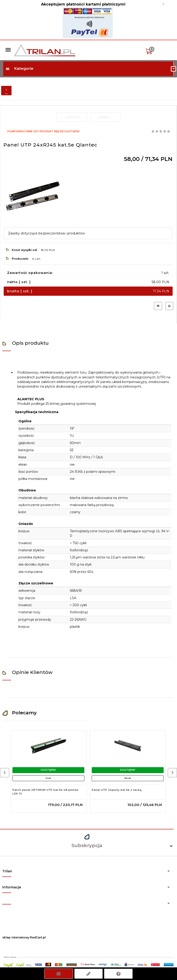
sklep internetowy (16, 937)
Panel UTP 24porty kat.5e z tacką (117, 790)
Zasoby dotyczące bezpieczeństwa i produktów (46, 233)
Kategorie (19, 69)
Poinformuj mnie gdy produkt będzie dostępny (44, 131)
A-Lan (36, 259)
